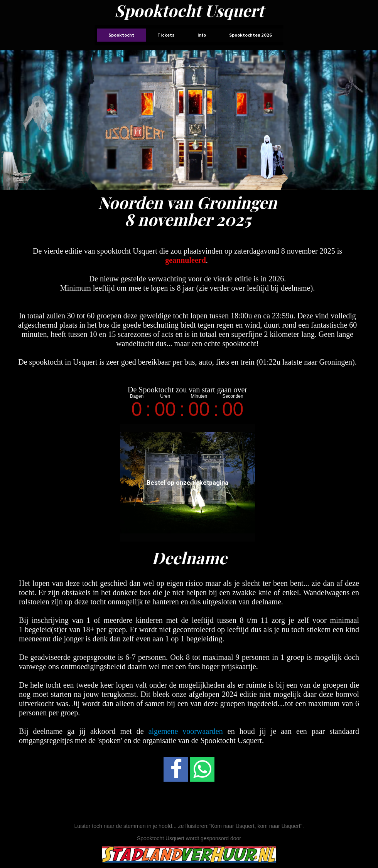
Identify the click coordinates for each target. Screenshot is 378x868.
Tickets (166, 35)
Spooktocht (121, 35)
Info (202, 35)
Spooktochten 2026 (251, 35)
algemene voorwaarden (186, 731)
